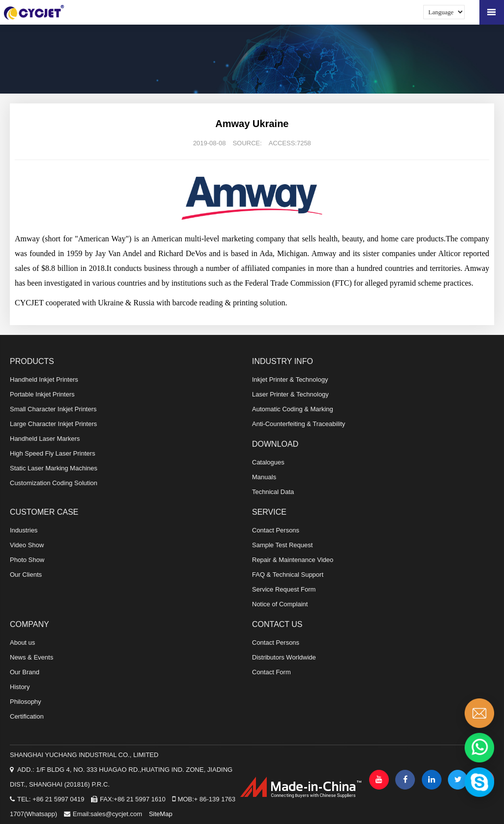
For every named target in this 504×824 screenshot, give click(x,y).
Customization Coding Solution (54, 483)
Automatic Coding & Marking (293, 409)
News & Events (31, 657)
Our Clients (26, 575)
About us (22, 643)
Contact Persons (276, 530)
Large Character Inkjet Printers (53, 424)
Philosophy (26, 702)
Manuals (264, 477)
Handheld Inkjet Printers (44, 379)
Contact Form (271, 672)
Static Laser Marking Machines (54, 468)
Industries (24, 530)
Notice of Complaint (280, 604)
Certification (27, 716)
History (20, 687)
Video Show (27, 545)
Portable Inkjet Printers (42, 394)
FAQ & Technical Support (288, 575)
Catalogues (268, 462)
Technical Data (273, 492)
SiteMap (160, 814)
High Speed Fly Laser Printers (52, 453)
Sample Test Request (282, 545)
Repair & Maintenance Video (293, 560)
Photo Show (27, 560)
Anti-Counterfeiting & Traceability (299, 424)
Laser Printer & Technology (290, 394)
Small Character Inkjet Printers (53, 409)
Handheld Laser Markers (45, 439)
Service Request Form (284, 589)
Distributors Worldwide (284, 657)
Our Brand (25, 672)
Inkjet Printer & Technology (290, 379)
